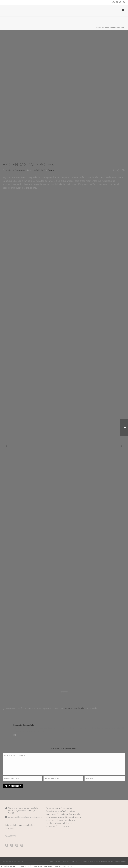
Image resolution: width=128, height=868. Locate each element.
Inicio (99, 27)
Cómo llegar (55, 861)
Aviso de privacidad (71, 861)
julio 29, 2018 (40, 170)
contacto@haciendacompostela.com (25, 817)
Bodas (51, 170)
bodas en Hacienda (74, 708)
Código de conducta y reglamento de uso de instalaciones (104, 861)
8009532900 (11, 836)
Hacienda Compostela (16, 170)
